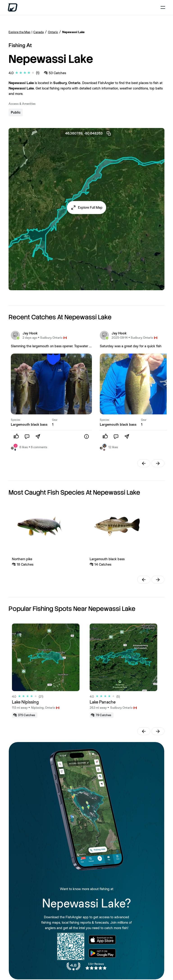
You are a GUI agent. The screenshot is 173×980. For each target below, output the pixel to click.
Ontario (53, 32)
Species (16, 420)
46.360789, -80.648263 (88, 133)
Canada (39, 32)
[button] (87, 208)
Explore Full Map (90, 207)
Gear (55, 420)
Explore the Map (19, 32)
